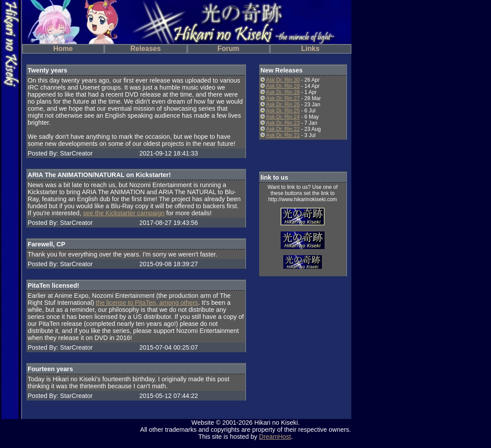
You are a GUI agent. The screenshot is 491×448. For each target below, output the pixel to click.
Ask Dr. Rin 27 (283, 98)
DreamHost (275, 437)
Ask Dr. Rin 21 (283, 135)
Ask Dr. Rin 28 (283, 92)
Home (63, 49)
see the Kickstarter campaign (124, 213)
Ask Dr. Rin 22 (283, 129)
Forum (228, 49)
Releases (146, 49)
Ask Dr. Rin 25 (283, 111)
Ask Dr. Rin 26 (283, 105)
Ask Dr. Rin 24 (283, 117)
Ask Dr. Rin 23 (283, 123)
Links (310, 49)
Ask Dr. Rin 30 (283, 80)
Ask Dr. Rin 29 (283, 86)
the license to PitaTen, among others (147, 303)
